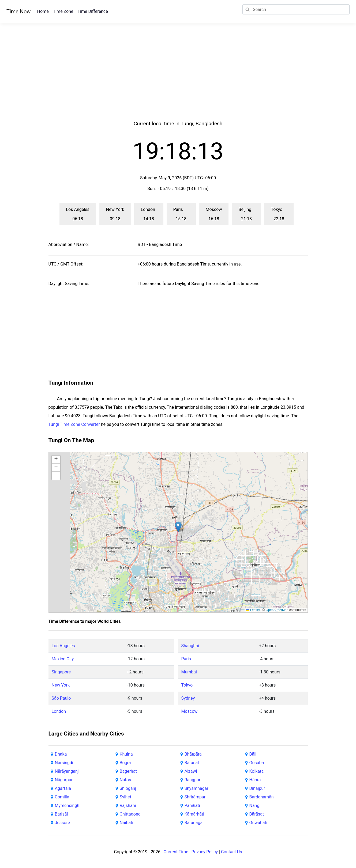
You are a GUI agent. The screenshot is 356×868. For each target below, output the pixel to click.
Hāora (255, 780)
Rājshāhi (128, 806)
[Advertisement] (178, 78)
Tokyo (187, 685)
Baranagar (194, 823)
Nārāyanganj (67, 771)
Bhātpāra (193, 754)
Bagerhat (128, 771)
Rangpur (193, 780)
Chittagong (130, 814)
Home (43, 11)
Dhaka (61, 754)
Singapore (61, 672)
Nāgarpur (64, 780)
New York (61, 685)
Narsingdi (64, 763)
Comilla (62, 797)
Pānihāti (192, 806)
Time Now (19, 12)
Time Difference (93, 11)
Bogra (125, 763)
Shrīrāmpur (195, 797)
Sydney (188, 698)
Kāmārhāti (194, 814)
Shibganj (128, 788)
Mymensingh (67, 806)
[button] (178, 527)
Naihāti (127, 823)
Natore (126, 780)
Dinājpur (257, 788)
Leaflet (253, 610)
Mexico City (63, 659)
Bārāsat (192, 763)
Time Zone (63, 11)
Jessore (63, 823)
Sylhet (126, 797)
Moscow (190, 711)
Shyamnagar (196, 788)
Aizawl (191, 771)
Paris (186, 659)
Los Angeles (63, 646)
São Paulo (61, 698)
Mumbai (189, 672)
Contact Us (232, 852)
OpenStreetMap (277, 610)
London (59, 711)
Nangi (255, 806)
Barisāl (61, 814)
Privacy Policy (205, 852)
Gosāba (257, 763)
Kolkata (257, 771)
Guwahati (258, 823)
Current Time (176, 852)
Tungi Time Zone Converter (74, 424)
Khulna (126, 754)
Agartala (63, 788)
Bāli (253, 754)
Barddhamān (262, 797)
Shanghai (190, 646)
